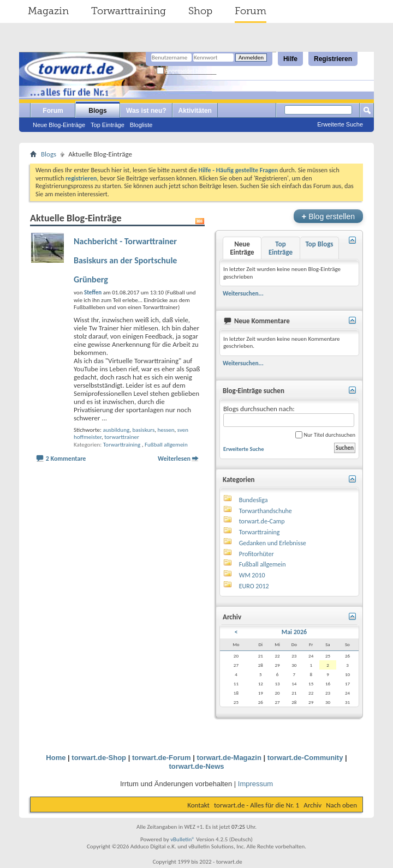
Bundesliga (254, 500)
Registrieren (333, 59)
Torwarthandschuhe (266, 511)
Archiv (312, 805)
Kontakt (198, 805)
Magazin (48, 11)
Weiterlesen (174, 459)
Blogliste (141, 125)
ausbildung (116, 430)
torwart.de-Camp (262, 521)
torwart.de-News (196, 766)
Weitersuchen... (243, 293)
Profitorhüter (257, 554)
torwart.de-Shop (99, 758)
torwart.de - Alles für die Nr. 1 (257, 805)
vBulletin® (183, 839)
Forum (251, 11)
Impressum (255, 784)
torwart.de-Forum (162, 758)
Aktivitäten (195, 111)
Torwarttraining (129, 11)
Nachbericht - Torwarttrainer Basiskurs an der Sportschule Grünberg (125, 260)
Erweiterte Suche (340, 124)
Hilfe (290, 59)
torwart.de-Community (305, 758)
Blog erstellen (328, 216)
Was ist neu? (146, 111)
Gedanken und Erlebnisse (273, 543)
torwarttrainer (122, 437)
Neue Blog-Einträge (59, 125)
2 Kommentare (66, 459)
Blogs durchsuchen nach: (289, 416)
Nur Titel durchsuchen (325, 435)
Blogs (97, 111)
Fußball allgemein (166, 445)
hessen (166, 430)
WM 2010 (252, 575)
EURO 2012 (254, 586)
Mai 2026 (294, 632)
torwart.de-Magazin (229, 758)
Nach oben (341, 805)
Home (56, 758)
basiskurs (143, 430)
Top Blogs (319, 244)
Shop (200, 11)
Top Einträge (108, 125)
